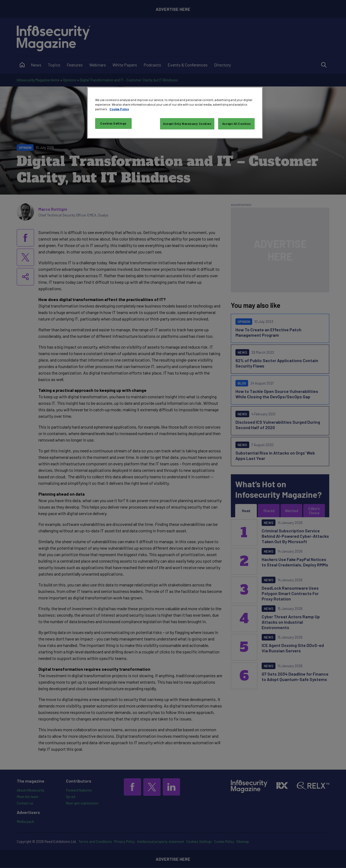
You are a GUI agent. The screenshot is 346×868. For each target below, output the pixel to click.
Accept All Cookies (236, 124)
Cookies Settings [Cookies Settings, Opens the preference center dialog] (113, 123)
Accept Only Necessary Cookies (187, 124)
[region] (175, 113)
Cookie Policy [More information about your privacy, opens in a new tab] (119, 109)
